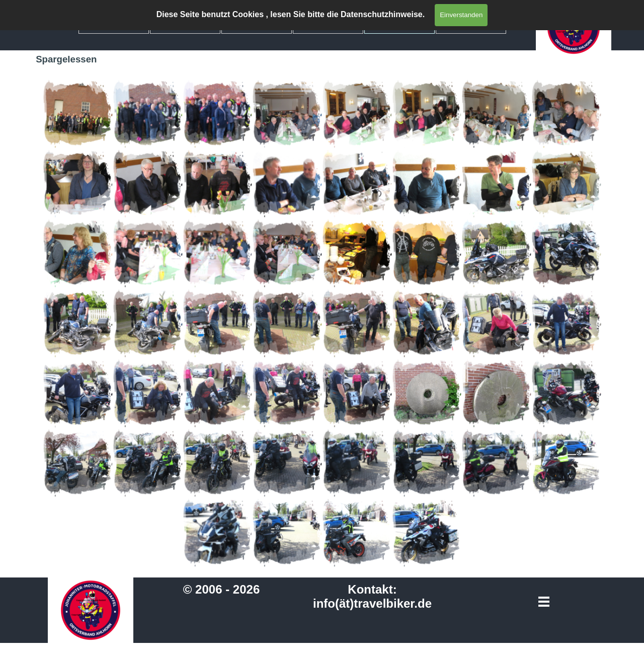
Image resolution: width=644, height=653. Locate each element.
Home (114, 24)
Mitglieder (185, 24)
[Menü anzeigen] (544, 601)
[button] (78, 114)
